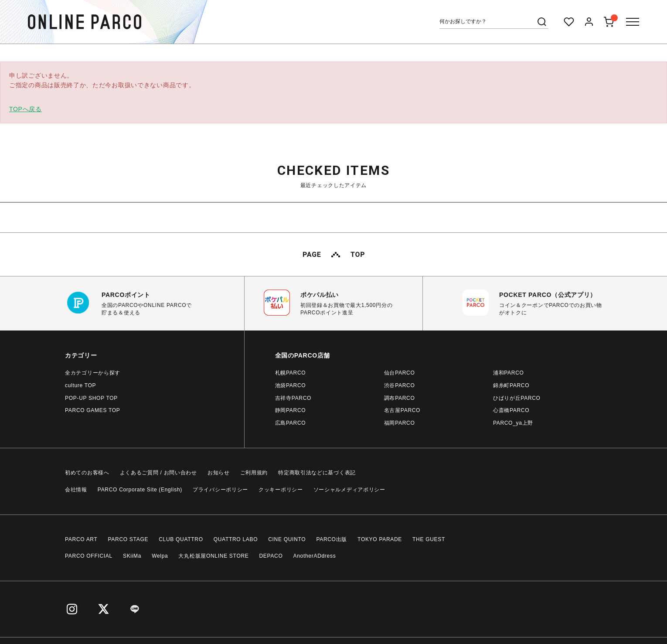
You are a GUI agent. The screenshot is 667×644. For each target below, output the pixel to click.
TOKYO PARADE (380, 539)
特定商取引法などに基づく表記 (317, 473)
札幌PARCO (291, 373)
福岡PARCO (400, 423)
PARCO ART (81, 539)
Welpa (160, 556)
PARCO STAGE (128, 539)
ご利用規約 (254, 473)
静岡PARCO (291, 410)
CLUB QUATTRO (181, 539)
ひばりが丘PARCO (517, 398)
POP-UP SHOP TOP (91, 398)
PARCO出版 (332, 539)
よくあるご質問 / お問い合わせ (158, 473)
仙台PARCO (400, 373)
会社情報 (76, 490)
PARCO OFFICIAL (89, 556)
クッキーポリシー (281, 490)
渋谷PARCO (400, 385)
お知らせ (219, 473)
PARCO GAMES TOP (93, 410)
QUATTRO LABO (236, 539)
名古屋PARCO (402, 410)
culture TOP (80, 385)
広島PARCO (291, 423)
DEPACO (271, 556)
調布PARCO (400, 398)
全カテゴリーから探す (93, 373)
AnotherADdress (315, 556)
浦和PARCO (509, 373)
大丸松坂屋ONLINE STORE (213, 556)
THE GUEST (429, 539)
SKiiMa (132, 556)
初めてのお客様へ (87, 473)
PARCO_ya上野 (513, 423)
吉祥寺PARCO (293, 398)
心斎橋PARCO (511, 410)
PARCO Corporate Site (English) (140, 490)
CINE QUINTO (287, 539)
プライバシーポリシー (220, 490)
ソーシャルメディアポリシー (349, 490)
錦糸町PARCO (511, 385)
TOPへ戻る (26, 109)
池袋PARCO (291, 385)
